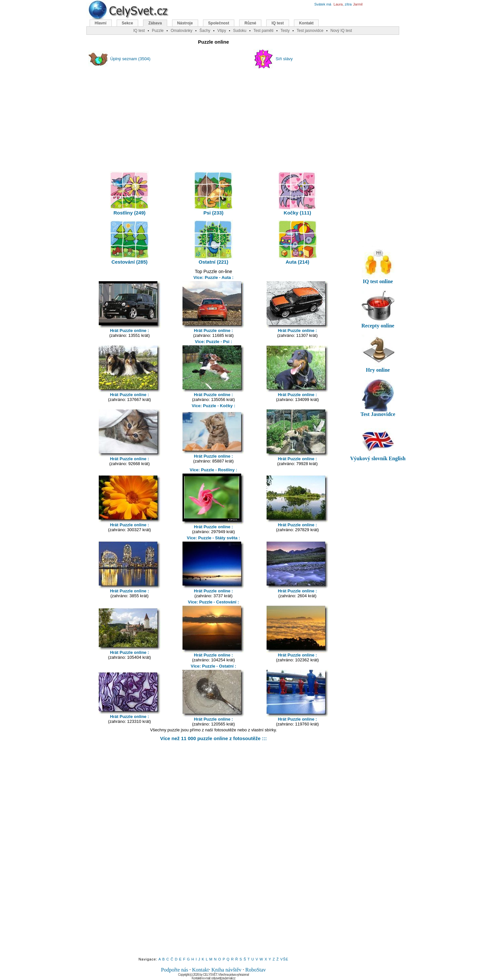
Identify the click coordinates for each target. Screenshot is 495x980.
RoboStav (256, 970)
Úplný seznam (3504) (130, 59)
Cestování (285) (129, 242)
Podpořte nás (175, 970)
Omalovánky (182, 31)
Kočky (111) (298, 193)
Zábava (155, 23)
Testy (285, 31)
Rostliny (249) (129, 193)
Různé (250, 23)
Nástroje (185, 23)
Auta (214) (298, 242)
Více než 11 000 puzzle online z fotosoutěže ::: (213, 738)
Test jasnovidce (310, 31)
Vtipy (222, 31)
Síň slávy (284, 59)
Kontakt (200, 970)
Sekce (128, 23)
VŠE (284, 959)
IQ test (277, 23)
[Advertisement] (213, 117)
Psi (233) (213, 193)
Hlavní (101, 23)
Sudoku (240, 31)
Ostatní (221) (213, 242)
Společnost (219, 23)
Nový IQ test (341, 31)
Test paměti (263, 31)
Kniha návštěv (226, 970)
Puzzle (158, 31)
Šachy (205, 31)
